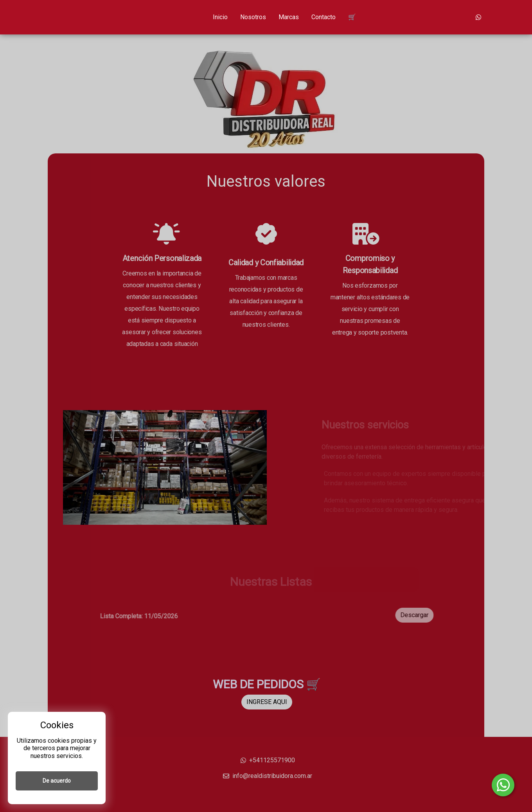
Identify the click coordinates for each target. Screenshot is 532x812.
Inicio (220, 17)
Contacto (324, 17)
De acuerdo (57, 781)
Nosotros (253, 17)
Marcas (289, 17)
